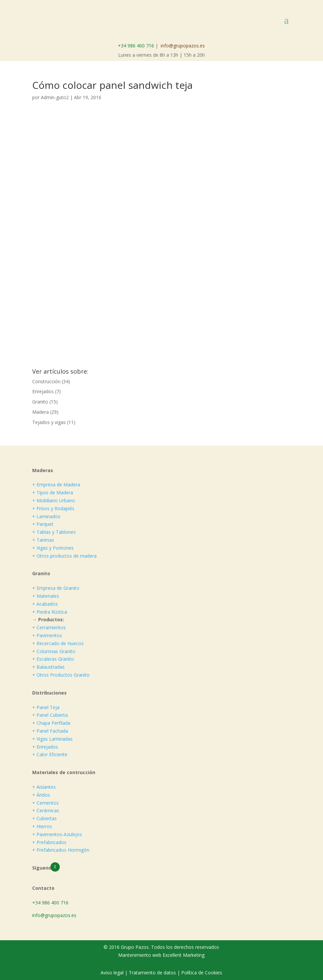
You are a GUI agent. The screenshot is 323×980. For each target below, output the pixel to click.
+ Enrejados (45, 747)
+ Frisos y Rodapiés (53, 508)
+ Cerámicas (46, 810)
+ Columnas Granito (54, 651)
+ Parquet (43, 524)
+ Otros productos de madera (64, 556)
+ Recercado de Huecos (58, 643)
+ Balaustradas (48, 667)
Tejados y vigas (49, 422)
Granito (40, 402)
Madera (40, 412)
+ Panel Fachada (50, 731)
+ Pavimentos (47, 635)
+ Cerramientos (49, 627)
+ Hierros (42, 826)
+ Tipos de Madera (53, 492)
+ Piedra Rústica (50, 612)
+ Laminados (46, 516)
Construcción (46, 381)
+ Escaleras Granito (53, 659)
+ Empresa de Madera (56, 485)
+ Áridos (41, 795)
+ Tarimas (43, 540)
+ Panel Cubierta (50, 715)
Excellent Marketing (184, 955)
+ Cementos (45, 803)
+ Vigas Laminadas (52, 739)
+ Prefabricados (49, 842)
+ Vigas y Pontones (53, 548)
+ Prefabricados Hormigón (61, 850)
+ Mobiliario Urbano (54, 500)
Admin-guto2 (55, 97)
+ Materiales (46, 596)
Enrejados (43, 391)
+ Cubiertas (44, 818)
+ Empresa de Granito (56, 588)
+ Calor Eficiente (50, 754)
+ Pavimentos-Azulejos (57, 834)
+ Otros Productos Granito (61, 675)
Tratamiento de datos (152, 973)
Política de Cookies (202, 973)
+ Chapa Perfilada (51, 723)
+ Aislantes (44, 787)
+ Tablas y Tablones (54, 532)
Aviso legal (113, 973)
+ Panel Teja (46, 707)
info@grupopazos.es (183, 46)
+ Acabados (45, 604)
